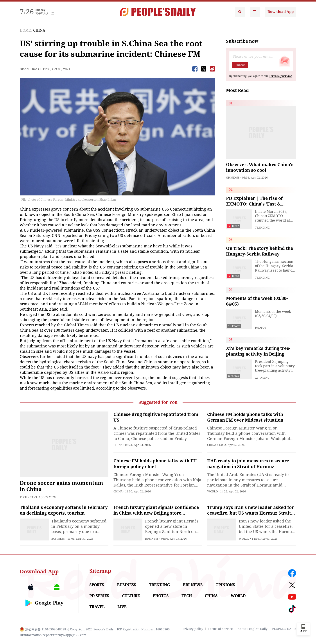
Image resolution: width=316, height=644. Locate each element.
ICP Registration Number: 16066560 (143, 629)
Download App (281, 12)
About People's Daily (252, 629)
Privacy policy (193, 629)
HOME (25, 30)
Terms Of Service (280, 76)
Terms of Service (220, 629)
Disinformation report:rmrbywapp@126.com (53, 635)
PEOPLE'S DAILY (284, 629)
